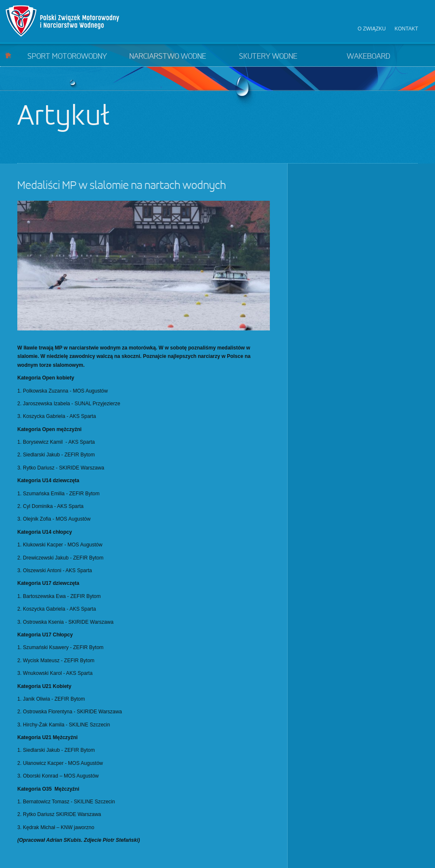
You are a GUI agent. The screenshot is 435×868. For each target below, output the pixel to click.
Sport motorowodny (67, 57)
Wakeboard (368, 57)
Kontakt (406, 29)
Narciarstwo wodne (168, 57)
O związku (372, 29)
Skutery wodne (268, 57)
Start (8, 55)
